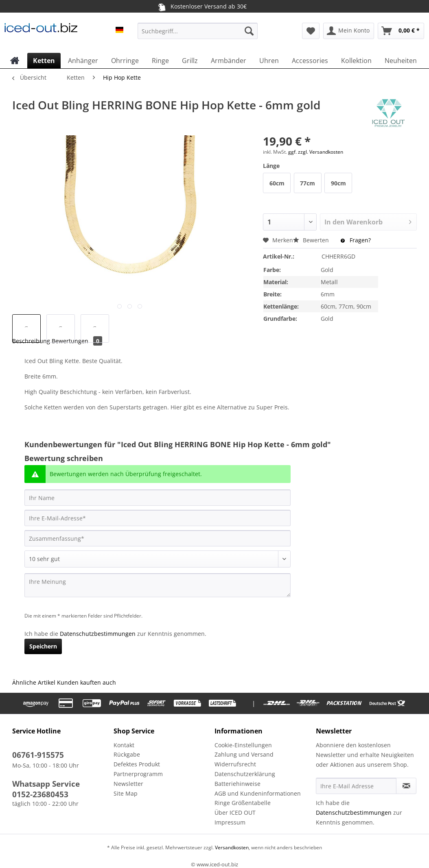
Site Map (126, 793)
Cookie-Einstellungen (243, 745)
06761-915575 (38, 755)
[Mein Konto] (349, 31)
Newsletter (128, 784)
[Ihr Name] (158, 498)
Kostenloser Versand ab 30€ (201, 7)
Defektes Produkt (137, 764)
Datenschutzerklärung (245, 774)
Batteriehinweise (237, 784)
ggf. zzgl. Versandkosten (316, 152)
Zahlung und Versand (244, 754)
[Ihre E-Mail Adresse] (356, 786)
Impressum (230, 822)
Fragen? (356, 240)
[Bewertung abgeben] (158, 559)
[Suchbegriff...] (198, 31)
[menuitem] (198, 35)
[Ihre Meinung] (158, 585)
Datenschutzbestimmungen (98, 634)
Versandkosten (231, 847)
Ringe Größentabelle (243, 803)
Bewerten (312, 240)
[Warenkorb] (401, 31)
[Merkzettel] (311, 31)
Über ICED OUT (235, 813)
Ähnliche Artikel (34, 682)
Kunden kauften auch (86, 682)
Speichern (43, 646)
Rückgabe (127, 754)
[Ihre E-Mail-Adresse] (158, 518)
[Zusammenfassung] (158, 538)
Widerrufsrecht (235, 764)
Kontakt (124, 745)
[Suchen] (249, 31)
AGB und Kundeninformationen (258, 793)
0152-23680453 (40, 794)
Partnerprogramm (138, 774)
